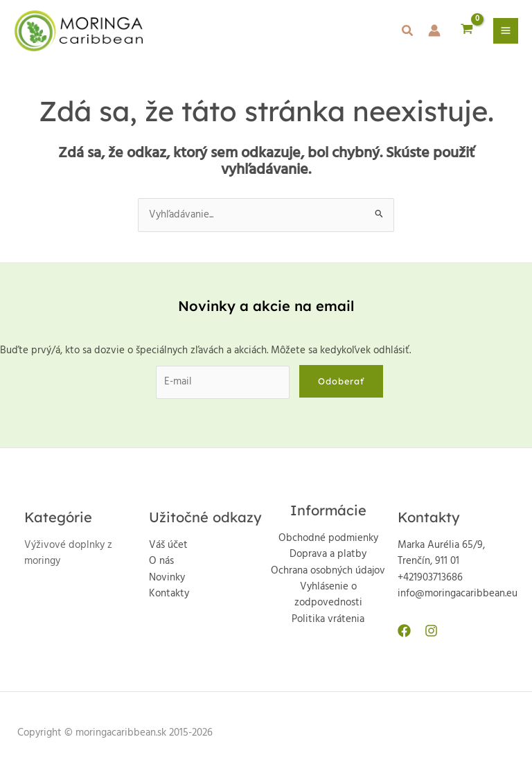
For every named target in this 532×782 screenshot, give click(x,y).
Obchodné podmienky (328, 539)
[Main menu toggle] (506, 30)
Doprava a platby (328, 554)
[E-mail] (222, 382)
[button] (408, 34)
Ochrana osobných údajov (328, 571)
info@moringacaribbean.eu (458, 594)
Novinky (167, 578)
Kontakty (169, 594)
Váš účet (168, 545)
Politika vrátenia (328, 620)
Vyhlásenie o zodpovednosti (328, 595)
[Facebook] (404, 631)
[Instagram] (431, 631)
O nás (161, 561)
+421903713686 (430, 578)
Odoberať (341, 381)
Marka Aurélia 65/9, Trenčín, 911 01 (441, 553)
